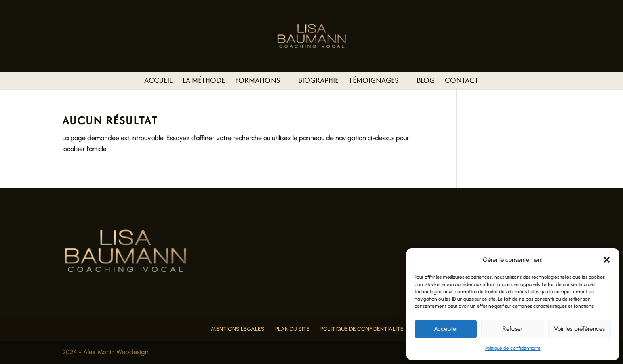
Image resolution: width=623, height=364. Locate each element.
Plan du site (293, 329)
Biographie (318, 82)
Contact (462, 82)
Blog (426, 82)
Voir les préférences (579, 329)
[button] (607, 260)
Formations (258, 82)
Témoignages (374, 82)
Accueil (158, 82)
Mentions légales (238, 329)
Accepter (446, 329)
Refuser (513, 329)
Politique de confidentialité (513, 348)
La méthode (204, 82)
